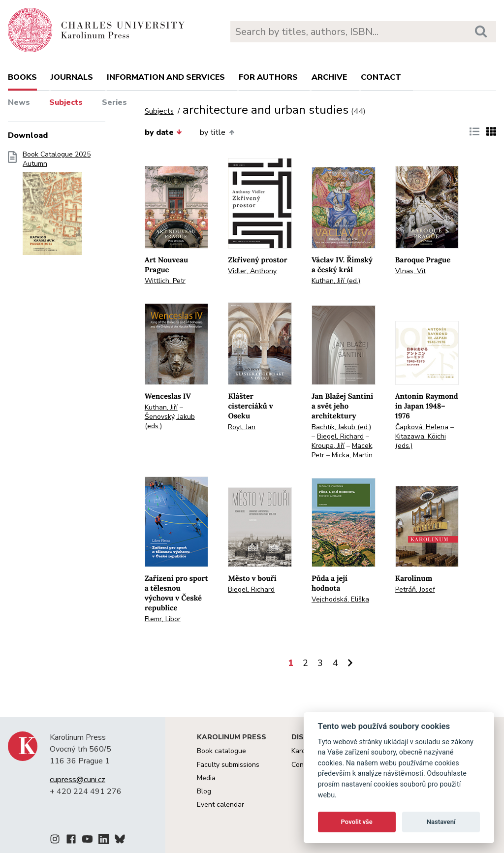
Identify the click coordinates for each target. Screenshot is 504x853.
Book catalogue (221, 751)
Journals (72, 77)
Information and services (166, 77)
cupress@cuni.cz (78, 780)
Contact (381, 77)
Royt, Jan (242, 427)
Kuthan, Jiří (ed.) (336, 281)
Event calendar (220, 805)
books (22, 77)
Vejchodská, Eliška (340, 599)
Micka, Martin (352, 455)
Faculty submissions (228, 765)
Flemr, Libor (163, 619)
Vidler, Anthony (252, 271)
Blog (204, 791)
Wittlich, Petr (165, 281)
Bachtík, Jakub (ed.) (341, 427)
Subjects (66, 102)
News (19, 102)
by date (163, 132)
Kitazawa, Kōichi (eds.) (421, 441)
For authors (268, 77)
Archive (329, 77)
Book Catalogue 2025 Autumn (57, 206)
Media (206, 778)
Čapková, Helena (422, 427)
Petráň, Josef (415, 589)
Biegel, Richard (340, 436)
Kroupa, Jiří (328, 446)
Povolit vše (357, 822)
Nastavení (441, 822)
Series (114, 102)
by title (217, 132)
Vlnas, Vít (410, 271)
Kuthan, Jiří (161, 407)
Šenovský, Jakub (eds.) (170, 421)
